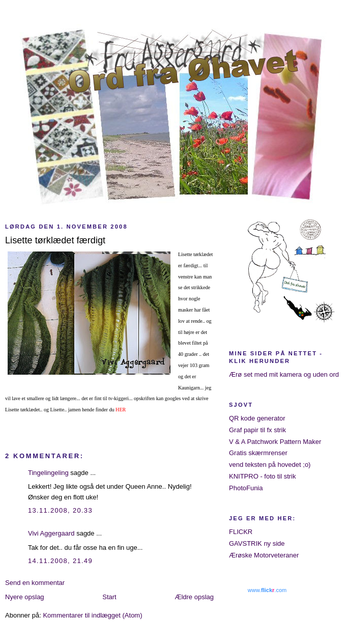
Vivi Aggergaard (51, 533)
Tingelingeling (48, 473)
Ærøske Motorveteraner (264, 555)
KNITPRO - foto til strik (262, 476)
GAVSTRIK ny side (257, 543)
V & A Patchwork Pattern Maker (275, 442)
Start (109, 597)
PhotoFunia (246, 488)
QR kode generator (257, 418)
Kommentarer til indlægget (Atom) (92, 615)
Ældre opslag (194, 597)
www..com (267, 590)
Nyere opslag (25, 597)
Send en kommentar (35, 583)
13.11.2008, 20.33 (60, 510)
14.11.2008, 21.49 (60, 561)
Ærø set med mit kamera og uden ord (284, 374)
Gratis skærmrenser (258, 453)
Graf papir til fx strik (257, 430)
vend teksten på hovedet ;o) (270, 465)
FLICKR (241, 532)
